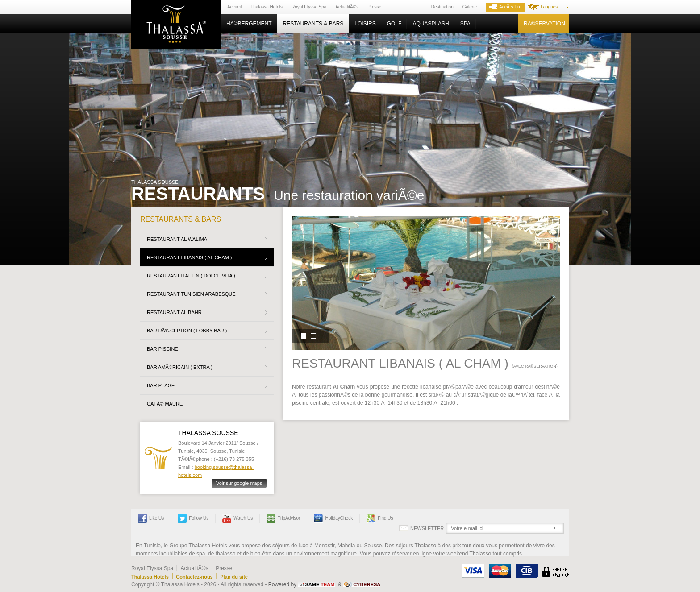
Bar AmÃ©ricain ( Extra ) (180, 367)
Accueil (234, 7)
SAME (320, 584)
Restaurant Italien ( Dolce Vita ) (191, 276)
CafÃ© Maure (165, 404)
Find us (380, 518)
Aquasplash (431, 24)
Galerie (470, 7)
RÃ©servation (544, 24)
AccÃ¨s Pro (505, 7)
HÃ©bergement (249, 24)
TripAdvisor (283, 518)
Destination (442, 7)
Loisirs (365, 24)
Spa (465, 24)
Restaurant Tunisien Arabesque (191, 294)
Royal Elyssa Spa (309, 7)
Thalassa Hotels (267, 7)
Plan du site (234, 577)
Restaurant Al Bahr (174, 312)
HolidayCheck (333, 518)
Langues (549, 7)
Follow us (193, 518)
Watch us (237, 518)
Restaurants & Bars (313, 24)
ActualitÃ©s (347, 7)
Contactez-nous (194, 577)
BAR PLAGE (161, 385)
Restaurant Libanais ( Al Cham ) (190, 257)
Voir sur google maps (239, 483)
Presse (374, 7)
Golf (394, 24)
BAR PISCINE (162, 349)
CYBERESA (367, 584)
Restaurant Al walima (177, 239)
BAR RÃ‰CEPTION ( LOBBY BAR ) (187, 331)
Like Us (151, 518)
